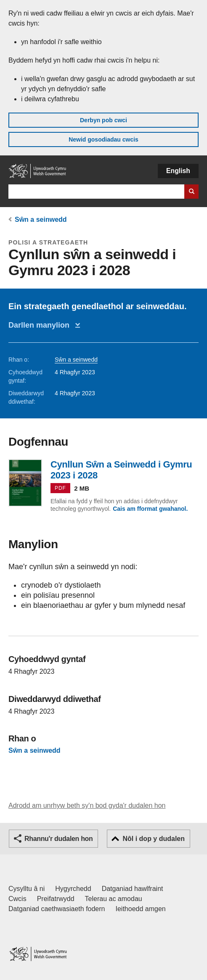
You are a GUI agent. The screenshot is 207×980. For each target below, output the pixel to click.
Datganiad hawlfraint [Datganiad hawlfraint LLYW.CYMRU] (133, 889)
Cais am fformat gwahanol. (150, 509)
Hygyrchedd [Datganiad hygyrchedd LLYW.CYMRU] (73, 889)
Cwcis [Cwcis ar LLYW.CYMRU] (17, 899)
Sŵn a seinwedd (41, 219)
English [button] (178, 171)
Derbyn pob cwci (103, 120)
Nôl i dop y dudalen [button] (154, 839)
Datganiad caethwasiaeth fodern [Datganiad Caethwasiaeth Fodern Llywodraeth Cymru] (57, 909)
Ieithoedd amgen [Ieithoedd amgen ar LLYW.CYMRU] (141, 909)
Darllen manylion (41, 325)
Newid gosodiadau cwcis (103, 139)
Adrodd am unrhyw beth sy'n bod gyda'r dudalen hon (87, 805)
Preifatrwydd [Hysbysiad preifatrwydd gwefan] (56, 899)
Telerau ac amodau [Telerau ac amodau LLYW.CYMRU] (114, 899)
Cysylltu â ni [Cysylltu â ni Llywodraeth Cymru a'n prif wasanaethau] (27, 889)
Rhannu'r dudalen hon (58, 839)
